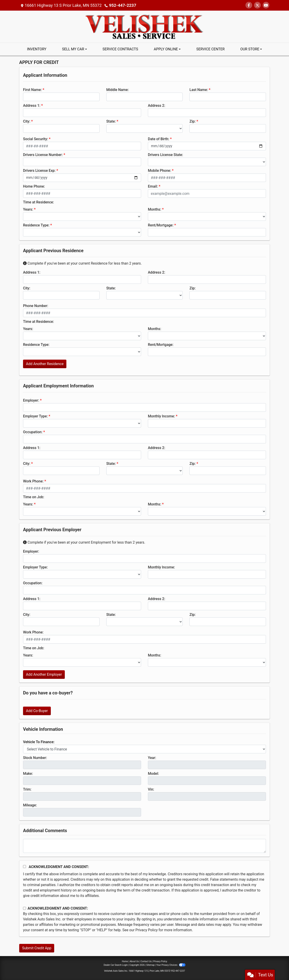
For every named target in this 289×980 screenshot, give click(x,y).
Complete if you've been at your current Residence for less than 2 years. (82, 263)
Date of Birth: (158, 139)
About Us (134, 961)
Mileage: (30, 805)
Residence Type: (36, 225)
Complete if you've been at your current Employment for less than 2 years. (84, 542)
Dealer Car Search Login (116, 965)
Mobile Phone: (160, 171)
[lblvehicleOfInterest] (144, 749)
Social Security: (36, 139)
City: (27, 121)
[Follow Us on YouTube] (266, 5)
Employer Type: (35, 416)
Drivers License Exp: (39, 171)
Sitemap (150, 965)
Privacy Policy (147, 930)
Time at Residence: (38, 202)
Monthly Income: (161, 416)
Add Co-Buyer (37, 711)
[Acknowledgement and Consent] (24, 867)
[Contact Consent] (24, 908)
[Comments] (144, 846)
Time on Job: (34, 497)
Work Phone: (33, 481)
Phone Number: (36, 306)
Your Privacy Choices (171, 965)
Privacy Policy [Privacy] (160, 961)
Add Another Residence (45, 364)
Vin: (151, 789)
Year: (152, 758)
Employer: (31, 400)
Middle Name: (118, 90)
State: (111, 121)
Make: (28, 774)
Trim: (27, 789)
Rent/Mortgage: (161, 225)
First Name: (32, 90)
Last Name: (199, 90)
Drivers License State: (165, 155)
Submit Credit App (37, 948)
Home (125, 961)
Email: (153, 186)
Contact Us (146, 961)
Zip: (192, 121)
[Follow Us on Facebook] (249, 5)
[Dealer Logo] (145, 26)
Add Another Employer (44, 674)
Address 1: (32, 106)
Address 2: (156, 106)
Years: (28, 209)
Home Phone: (34, 186)
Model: (153, 774)
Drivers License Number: (43, 155)
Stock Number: (35, 758)
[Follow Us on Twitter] (257, 5)
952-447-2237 (122, 5)
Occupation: (33, 432)
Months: (155, 209)
